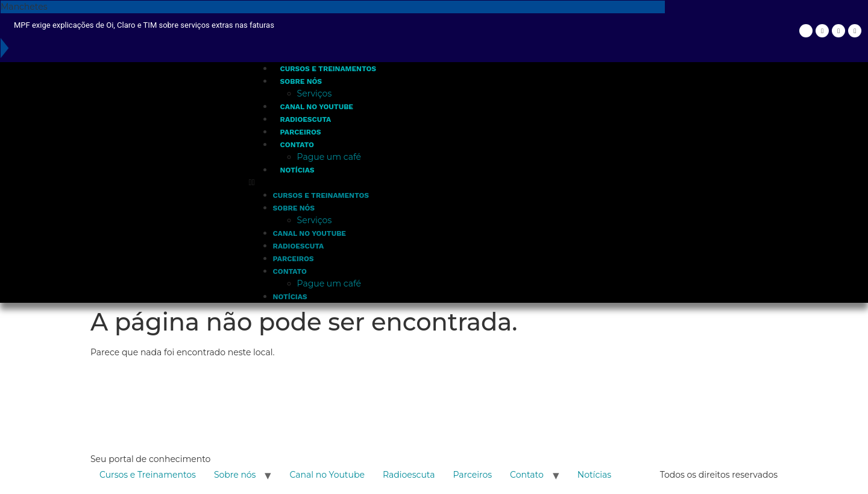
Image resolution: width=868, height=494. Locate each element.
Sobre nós (301, 81)
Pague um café (329, 157)
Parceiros (301, 132)
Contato (297, 145)
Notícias (297, 170)
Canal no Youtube (317, 107)
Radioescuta (306, 119)
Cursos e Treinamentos (328, 69)
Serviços (315, 93)
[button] (456, 182)
